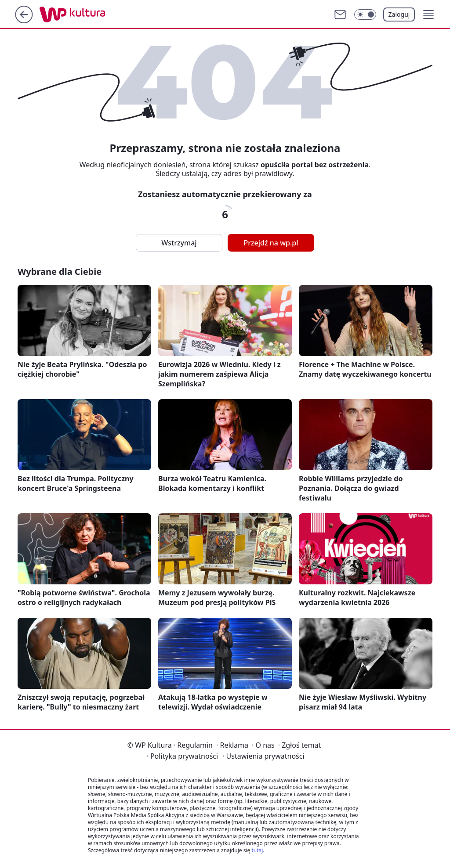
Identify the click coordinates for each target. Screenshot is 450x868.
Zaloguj (399, 14)
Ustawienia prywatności (263, 756)
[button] (428, 14)
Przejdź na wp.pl (271, 243)
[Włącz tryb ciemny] (365, 14)
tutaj (257, 850)
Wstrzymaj (179, 243)
